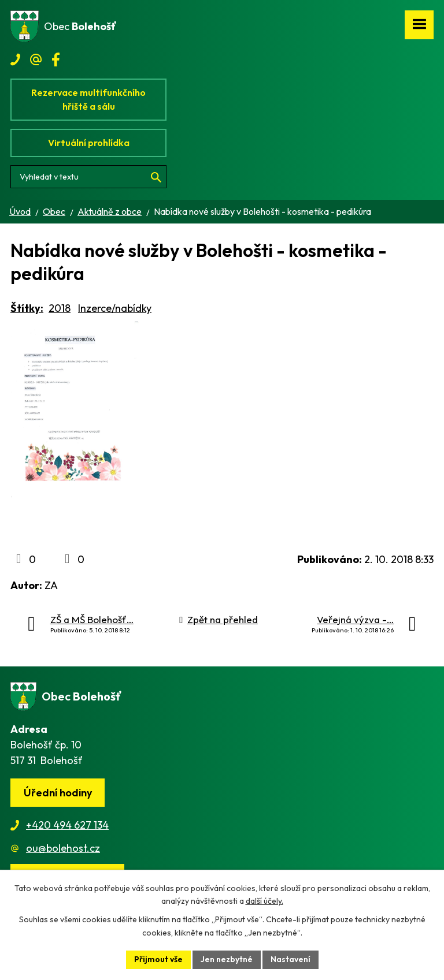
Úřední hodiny (58, 793)
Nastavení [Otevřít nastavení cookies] (291, 959)
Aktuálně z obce (110, 211)
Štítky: (27, 308)
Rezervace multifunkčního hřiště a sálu (88, 99)
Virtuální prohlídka (89, 143)
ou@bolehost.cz (63, 848)
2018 (60, 308)
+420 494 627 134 (67, 825)
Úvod (20, 211)
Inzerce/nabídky (115, 308)
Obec (54, 211)
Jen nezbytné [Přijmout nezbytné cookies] (227, 959)
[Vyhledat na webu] (88, 177)
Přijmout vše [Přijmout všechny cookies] (158, 959)
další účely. (264, 901)
